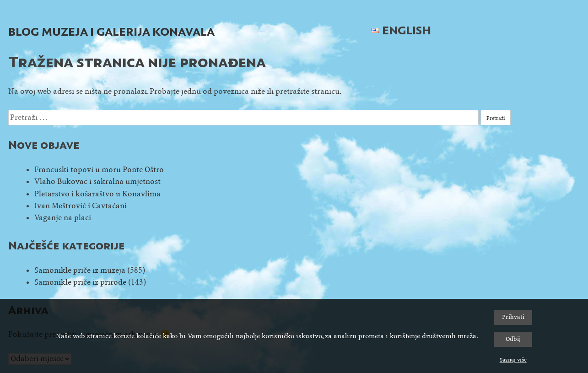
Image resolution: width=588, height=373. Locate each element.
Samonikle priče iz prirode (80, 282)
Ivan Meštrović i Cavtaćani (81, 206)
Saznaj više (513, 360)
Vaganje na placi (63, 218)
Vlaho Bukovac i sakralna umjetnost (97, 181)
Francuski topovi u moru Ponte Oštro (99, 170)
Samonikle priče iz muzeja (80, 270)
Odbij (513, 339)
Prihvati (513, 317)
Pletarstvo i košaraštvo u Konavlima (97, 194)
